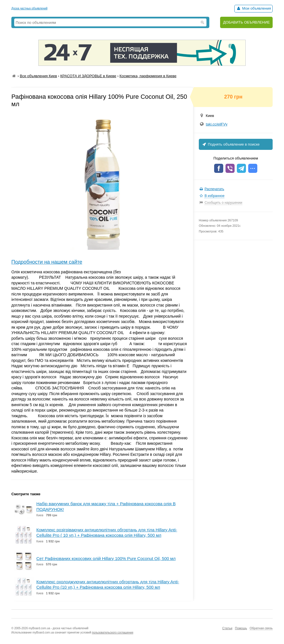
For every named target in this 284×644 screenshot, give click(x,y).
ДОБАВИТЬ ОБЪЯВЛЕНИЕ (246, 22)
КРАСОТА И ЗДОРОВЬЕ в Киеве (88, 76)
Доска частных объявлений (29, 8)
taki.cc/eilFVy (217, 124)
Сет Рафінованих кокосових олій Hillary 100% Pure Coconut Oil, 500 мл (106, 558)
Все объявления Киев (38, 76)
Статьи (227, 628)
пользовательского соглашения (113, 633)
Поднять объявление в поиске (231, 144)
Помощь (241, 628)
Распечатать (214, 189)
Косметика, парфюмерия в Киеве (148, 76)
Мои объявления (253, 8)
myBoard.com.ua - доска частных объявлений (59, 628)
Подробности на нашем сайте (47, 262)
